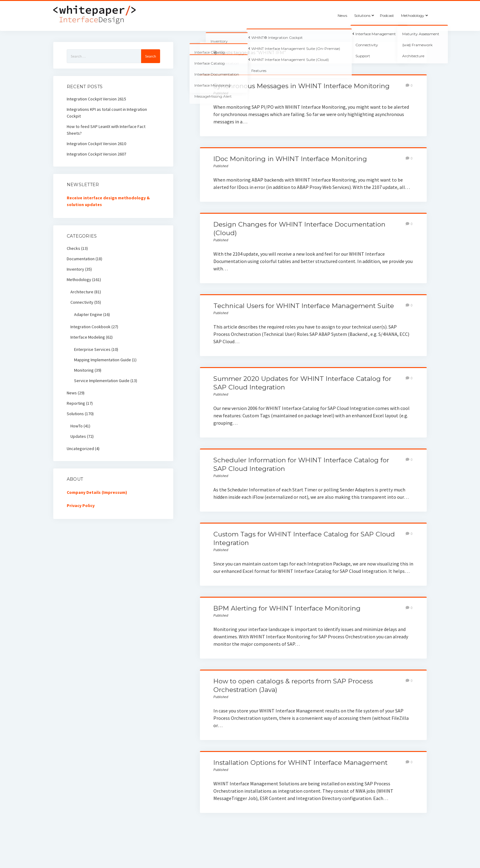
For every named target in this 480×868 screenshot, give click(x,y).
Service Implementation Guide (102, 381)
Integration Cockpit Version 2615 (96, 99)
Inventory (75, 269)
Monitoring (84, 370)
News (342, 15)
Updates (78, 436)
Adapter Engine (88, 314)
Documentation (81, 259)
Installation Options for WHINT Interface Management (300, 763)
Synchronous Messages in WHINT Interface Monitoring (302, 86)
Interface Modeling (88, 337)
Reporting (76, 403)
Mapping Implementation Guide (103, 360)
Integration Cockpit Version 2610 (96, 144)
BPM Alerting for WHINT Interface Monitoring (287, 608)
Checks (73, 248)
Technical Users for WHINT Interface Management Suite (304, 306)
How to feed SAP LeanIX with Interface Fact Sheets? (106, 130)
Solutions (362, 15)
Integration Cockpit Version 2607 (96, 154)
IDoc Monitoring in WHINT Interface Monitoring (290, 159)
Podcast (387, 15)
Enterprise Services (92, 349)
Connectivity (82, 302)
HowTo (77, 426)
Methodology (413, 15)
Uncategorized (80, 449)
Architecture (82, 292)
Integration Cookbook (90, 327)
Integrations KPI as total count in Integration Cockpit (107, 113)
